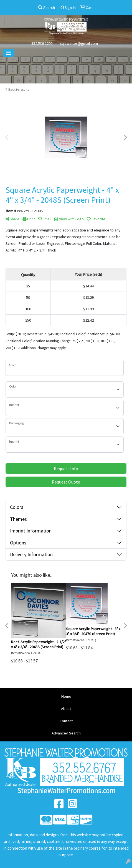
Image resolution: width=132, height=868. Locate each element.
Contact (66, 721)
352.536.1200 (42, 43)
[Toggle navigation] (9, 53)
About (66, 709)
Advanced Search (66, 733)
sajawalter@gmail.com (79, 43)
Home (66, 696)
